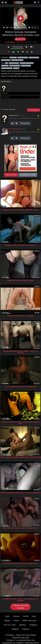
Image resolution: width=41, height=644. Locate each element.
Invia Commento (34, 110)
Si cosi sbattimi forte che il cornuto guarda (21, 387)
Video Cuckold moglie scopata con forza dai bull (20, 528)
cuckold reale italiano (27, 63)
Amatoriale (13, 58)
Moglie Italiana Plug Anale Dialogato (20, 280)
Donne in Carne (34, 58)
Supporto (26, 629)
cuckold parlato (14, 63)
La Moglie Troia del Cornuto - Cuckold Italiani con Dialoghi (20, 600)
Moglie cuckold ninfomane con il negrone (20, 245)
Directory (23, 625)
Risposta (25, 123)
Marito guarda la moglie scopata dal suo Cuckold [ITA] (20, 457)
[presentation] (17, 103)
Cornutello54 (14, 129)
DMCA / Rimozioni (29, 621)
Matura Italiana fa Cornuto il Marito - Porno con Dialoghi (20, 352)
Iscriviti (26, 616)
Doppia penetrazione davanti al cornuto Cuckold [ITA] (21, 493)
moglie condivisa (7, 68)
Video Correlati (11, 175)
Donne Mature (6, 60)
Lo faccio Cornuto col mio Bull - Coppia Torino (21, 563)
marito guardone (15, 66)
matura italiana (26, 66)
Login (34, 616)
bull (6, 63)
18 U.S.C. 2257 (10, 625)
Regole (7, 621)
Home (7, 616)
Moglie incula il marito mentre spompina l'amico (20, 210)
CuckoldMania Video (28, 175)
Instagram (33, 625)
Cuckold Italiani (23, 58)
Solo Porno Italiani (17, 60)
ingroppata (5, 66)
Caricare (16, 616)
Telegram (15, 629)
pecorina (16, 68)
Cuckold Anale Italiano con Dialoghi (20, 316)
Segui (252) (20, 39)
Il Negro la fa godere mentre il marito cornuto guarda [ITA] (21, 423)
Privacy (16, 621)
